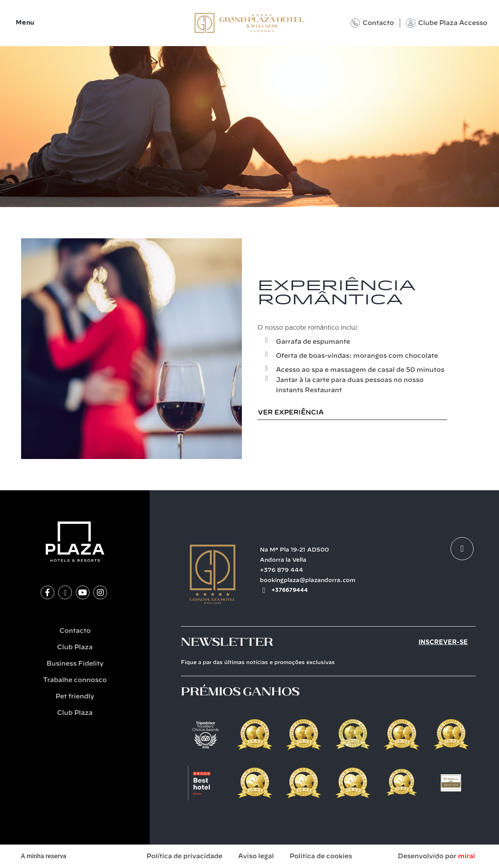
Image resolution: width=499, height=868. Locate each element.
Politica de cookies (321, 856)
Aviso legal (256, 856)
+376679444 (290, 590)
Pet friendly (75, 697)
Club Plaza (75, 647)
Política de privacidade (184, 856)
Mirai (467, 856)
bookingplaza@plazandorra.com (308, 580)
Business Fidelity (75, 664)
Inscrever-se (443, 642)
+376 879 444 (282, 570)
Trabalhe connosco (75, 680)
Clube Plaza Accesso (453, 23)
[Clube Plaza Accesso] (411, 23)
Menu (25, 23)
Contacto (378, 23)
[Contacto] (355, 23)
